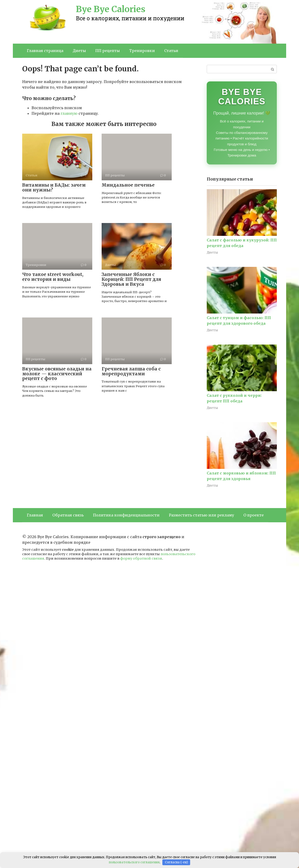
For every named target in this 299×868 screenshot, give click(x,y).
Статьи (171, 51)
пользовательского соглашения (134, 862)
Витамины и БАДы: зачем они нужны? (54, 187)
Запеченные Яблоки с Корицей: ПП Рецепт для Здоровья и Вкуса (131, 279)
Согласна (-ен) (176, 862)
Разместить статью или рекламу (201, 515)
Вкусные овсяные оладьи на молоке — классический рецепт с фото (57, 374)
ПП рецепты (108, 51)
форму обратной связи (141, 558)
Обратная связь (68, 515)
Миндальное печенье (128, 185)
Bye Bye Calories (111, 9)
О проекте (254, 515)
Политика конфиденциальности (126, 515)
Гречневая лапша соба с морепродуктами (131, 371)
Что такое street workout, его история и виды (53, 277)
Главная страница (45, 51)
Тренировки (142, 51)
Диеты (79, 51)
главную (69, 113)
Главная (35, 515)
